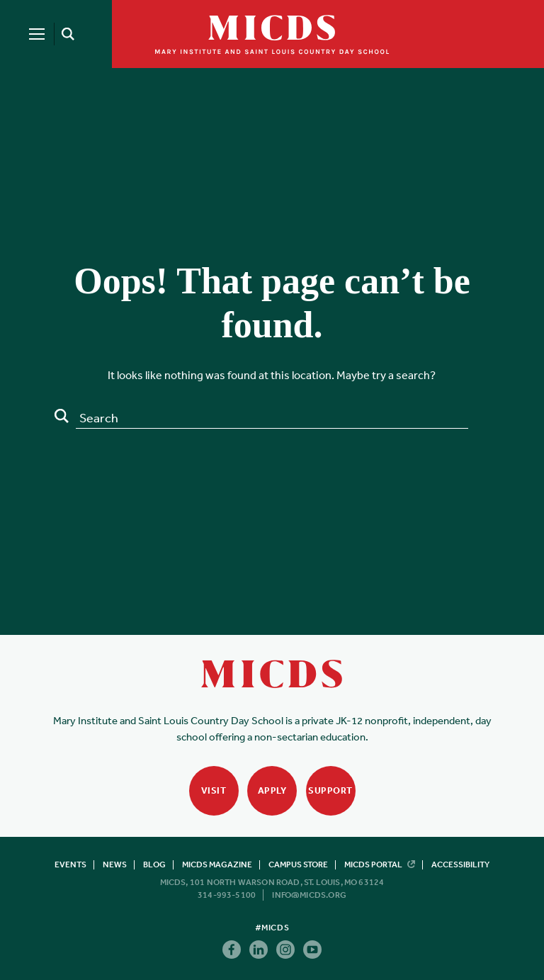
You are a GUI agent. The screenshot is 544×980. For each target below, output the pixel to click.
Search (62, 416)
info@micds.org (309, 895)
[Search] (65, 34)
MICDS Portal (380, 864)
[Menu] (37, 34)
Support (330, 790)
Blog (154, 864)
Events (70, 864)
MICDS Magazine (217, 864)
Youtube (312, 950)
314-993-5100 (227, 895)
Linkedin (259, 950)
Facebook (232, 950)
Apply (272, 790)
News (115, 864)
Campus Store (298, 864)
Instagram (285, 950)
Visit (214, 790)
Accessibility (460, 864)
